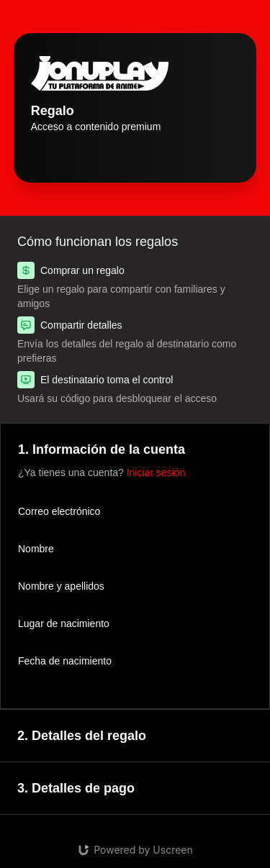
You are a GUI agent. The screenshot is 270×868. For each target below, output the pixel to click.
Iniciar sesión (156, 472)
